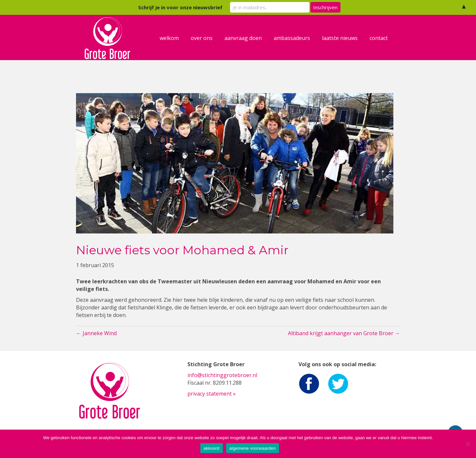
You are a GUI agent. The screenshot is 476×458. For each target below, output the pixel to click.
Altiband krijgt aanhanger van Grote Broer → (344, 333)
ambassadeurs (298, 38)
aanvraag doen (249, 38)
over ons (208, 38)
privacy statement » (212, 394)
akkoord (212, 448)
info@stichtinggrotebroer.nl (222, 375)
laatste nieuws (346, 38)
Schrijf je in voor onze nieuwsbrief (180, 7)
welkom (176, 38)
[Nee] (468, 444)
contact (385, 38)
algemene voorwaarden (253, 448)
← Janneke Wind (96, 333)
